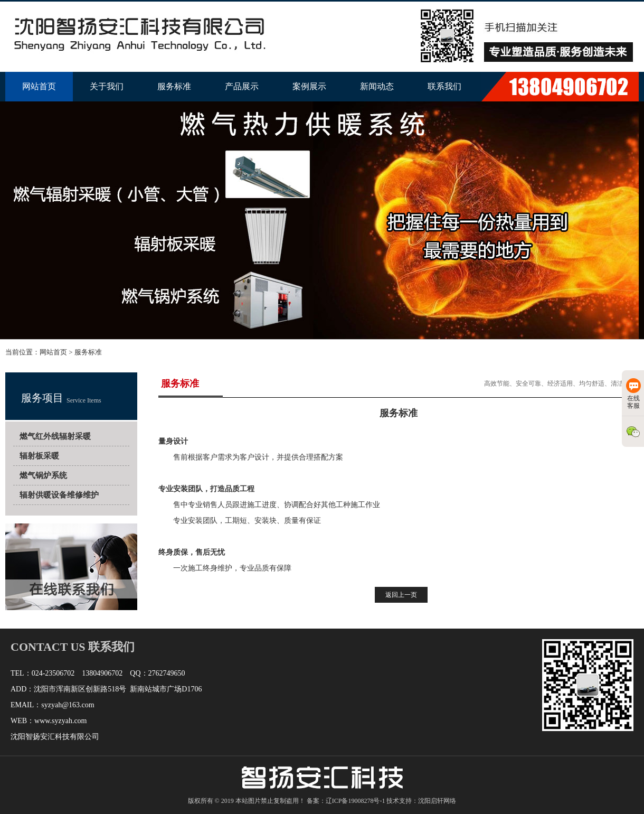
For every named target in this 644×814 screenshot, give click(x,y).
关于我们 (107, 86)
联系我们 (444, 86)
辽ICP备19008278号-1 (356, 801)
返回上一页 (401, 595)
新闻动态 (377, 86)
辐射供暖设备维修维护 (59, 495)
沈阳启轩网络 (437, 801)
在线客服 (633, 394)
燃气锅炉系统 (43, 475)
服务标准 (174, 86)
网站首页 (39, 86)
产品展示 (242, 86)
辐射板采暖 (39, 456)
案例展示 (309, 86)
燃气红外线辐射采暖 (55, 436)
